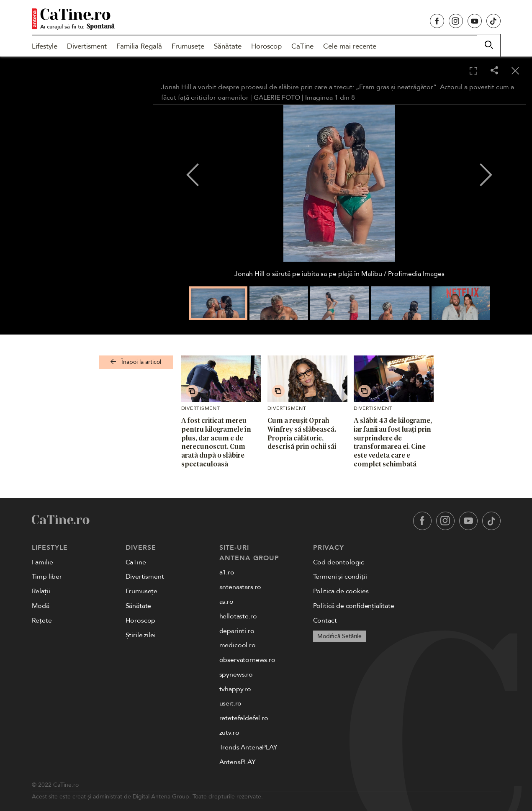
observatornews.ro (247, 660)
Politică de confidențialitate (354, 606)
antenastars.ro (240, 587)
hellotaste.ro (238, 616)
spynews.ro (236, 675)
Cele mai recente (350, 46)
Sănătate (228, 46)
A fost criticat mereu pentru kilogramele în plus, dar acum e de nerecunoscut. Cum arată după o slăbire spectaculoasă (216, 442)
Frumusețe (188, 46)
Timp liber (47, 577)
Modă (41, 606)
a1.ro (227, 572)
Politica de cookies (341, 591)
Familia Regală (139, 46)
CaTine (302, 46)
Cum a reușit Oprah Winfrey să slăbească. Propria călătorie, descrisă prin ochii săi (302, 433)
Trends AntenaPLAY (248, 747)
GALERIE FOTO (277, 98)
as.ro (226, 602)
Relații (41, 591)
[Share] (494, 71)
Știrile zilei (141, 635)
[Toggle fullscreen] (473, 71)
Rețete (42, 620)
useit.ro (231, 703)
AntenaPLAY (238, 762)
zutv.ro (229, 733)
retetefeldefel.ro (244, 718)
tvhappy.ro (235, 689)
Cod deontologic (339, 562)
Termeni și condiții (340, 577)
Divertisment (87, 46)
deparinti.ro (237, 631)
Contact (325, 620)
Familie (42, 562)
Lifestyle (45, 46)
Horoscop (266, 46)
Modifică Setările (339, 636)
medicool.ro (238, 645)
